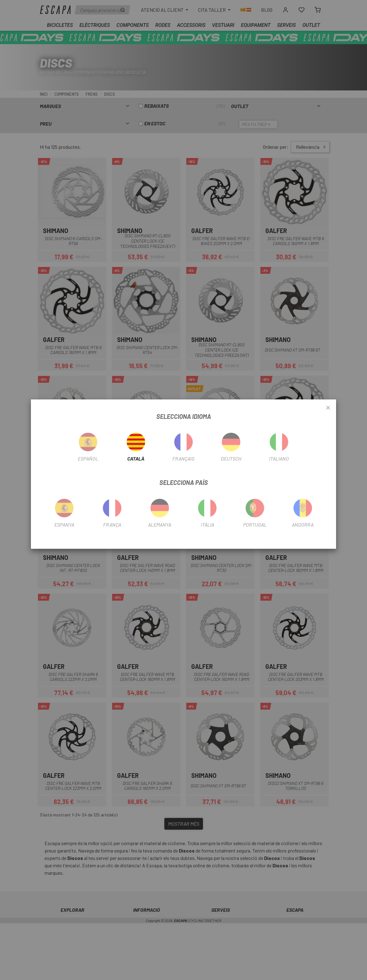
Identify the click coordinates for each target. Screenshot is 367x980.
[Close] (328, 408)
